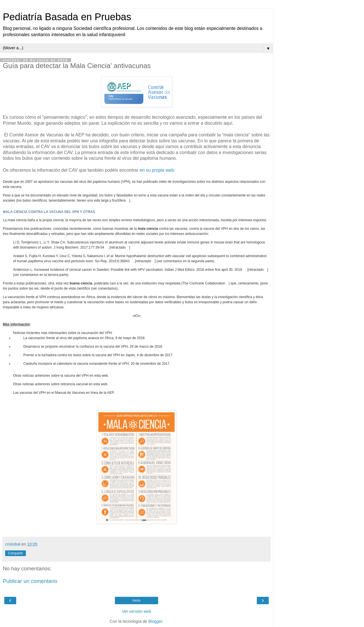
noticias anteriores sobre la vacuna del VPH (56, 376)
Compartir (15, 553)
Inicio (136, 601)
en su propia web (157, 170)
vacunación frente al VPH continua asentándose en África (51, 297)
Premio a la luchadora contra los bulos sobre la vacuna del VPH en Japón (79, 355)
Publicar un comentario (30, 581)
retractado (118, 247)
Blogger (155, 621)
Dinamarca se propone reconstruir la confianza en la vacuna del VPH (76, 347)
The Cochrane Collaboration (204, 283)
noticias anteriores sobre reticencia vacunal (55, 384)
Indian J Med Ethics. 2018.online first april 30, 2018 (203, 270)
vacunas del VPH (33, 393)
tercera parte (57, 275)
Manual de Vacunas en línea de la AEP (84, 393)
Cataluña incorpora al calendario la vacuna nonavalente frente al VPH (76, 364)
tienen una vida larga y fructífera (101, 200)
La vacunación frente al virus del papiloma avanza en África (68, 338)
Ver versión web (136, 611)
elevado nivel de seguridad (77, 195)
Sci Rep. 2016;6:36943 (112, 261)
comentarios (107, 288)
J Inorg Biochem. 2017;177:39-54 (79, 247)
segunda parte (202, 261)
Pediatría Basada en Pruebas (67, 17)
